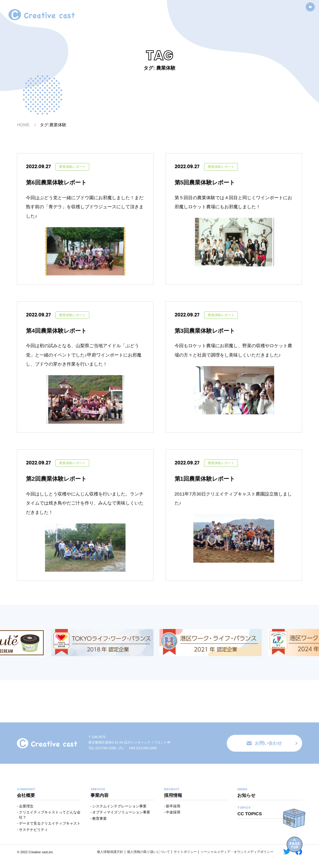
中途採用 (173, 822)
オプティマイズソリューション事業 (121, 822)
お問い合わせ (264, 752)
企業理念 (26, 815)
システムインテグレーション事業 (119, 815)
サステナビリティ (33, 839)
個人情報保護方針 (110, 861)
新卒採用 (173, 815)
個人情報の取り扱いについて (148, 861)
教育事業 (99, 828)
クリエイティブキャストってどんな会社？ (50, 824)
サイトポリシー (185, 861)
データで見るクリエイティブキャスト (50, 832)
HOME (23, 125)
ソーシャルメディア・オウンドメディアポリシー (237, 861)
